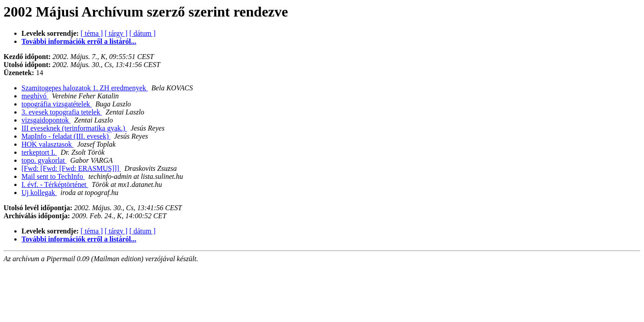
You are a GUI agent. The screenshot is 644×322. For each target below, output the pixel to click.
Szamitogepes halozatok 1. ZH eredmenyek (85, 88)
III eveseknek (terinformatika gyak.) (74, 128)
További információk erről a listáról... (79, 41)
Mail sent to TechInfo (53, 176)
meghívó (35, 96)
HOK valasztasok (47, 144)
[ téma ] (92, 33)
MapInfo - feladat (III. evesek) (66, 136)
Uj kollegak (39, 193)
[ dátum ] (142, 33)
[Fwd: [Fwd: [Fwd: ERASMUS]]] (71, 168)
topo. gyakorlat (44, 160)
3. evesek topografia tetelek (62, 112)
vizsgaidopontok (46, 120)
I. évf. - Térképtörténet (55, 184)
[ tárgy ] (116, 33)
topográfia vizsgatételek (57, 104)
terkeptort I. (39, 152)
